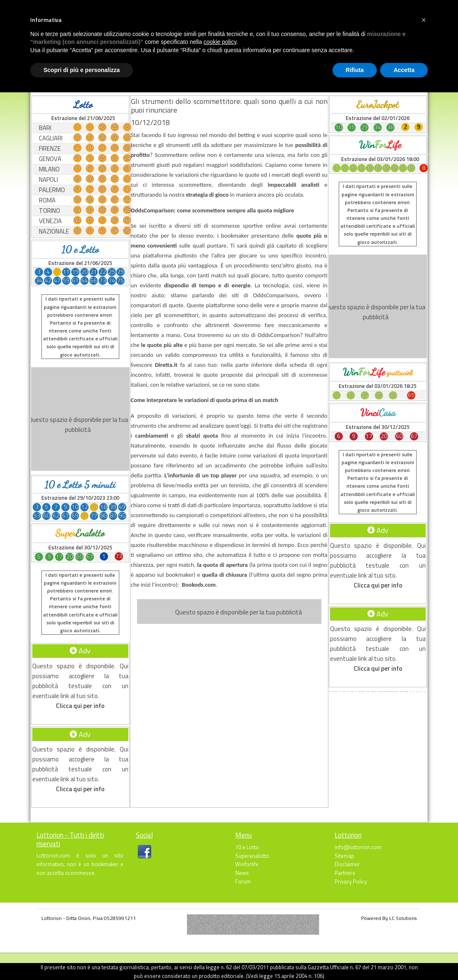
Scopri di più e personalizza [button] (82, 70)
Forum (243, 881)
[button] (424, 20)
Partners (345, 873)
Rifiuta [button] (355, 70)
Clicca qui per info (80, 706)
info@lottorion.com (358, 847)
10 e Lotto (247, 847)
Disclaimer (347, 864)
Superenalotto (252, 856)
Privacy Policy (351, 881)
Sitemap (344, 856)
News (242, 873)
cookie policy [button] (220, 42)
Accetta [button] (404, 70)
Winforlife (247, 864)
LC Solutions (403, 918)
